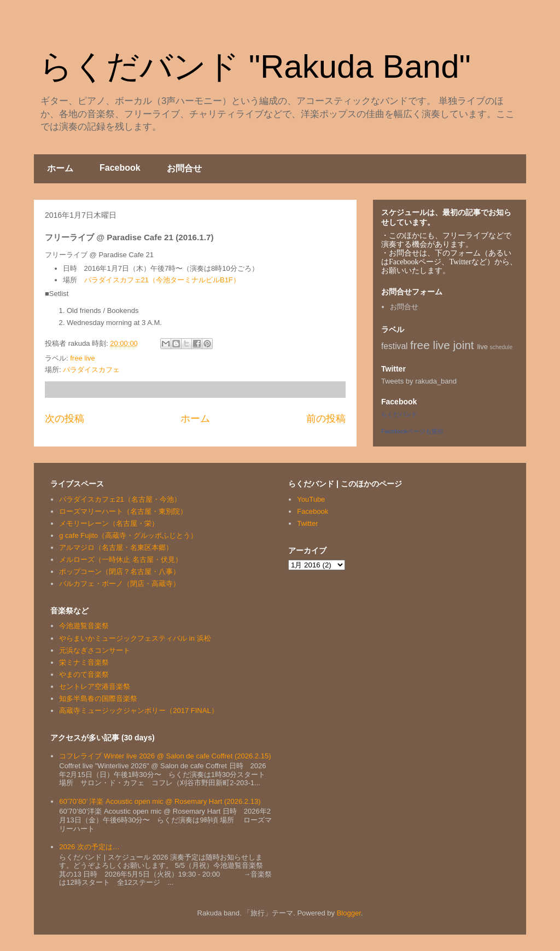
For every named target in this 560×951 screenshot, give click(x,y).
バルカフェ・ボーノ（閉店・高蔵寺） (119, 584)
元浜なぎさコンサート (95, 650)
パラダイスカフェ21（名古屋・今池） (120, 499)
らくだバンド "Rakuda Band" (255, 66)
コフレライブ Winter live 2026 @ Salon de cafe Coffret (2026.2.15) (165, 756)
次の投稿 (65, 419)
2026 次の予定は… (89, 847)
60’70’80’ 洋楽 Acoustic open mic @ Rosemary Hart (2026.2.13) (160, 801)
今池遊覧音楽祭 (84, 626)
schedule (501, 347)
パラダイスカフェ (91, 370)
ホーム (60, 168)
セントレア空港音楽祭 (95, 686)
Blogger (349, 913)
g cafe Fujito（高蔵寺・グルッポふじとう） (128, 535)
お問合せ (184, 168)
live (482, 347)
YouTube (311, 499)
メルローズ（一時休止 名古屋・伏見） (121, 559)
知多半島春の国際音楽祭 (98, 698)
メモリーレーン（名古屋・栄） (109, 523)
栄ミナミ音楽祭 (84, 662)
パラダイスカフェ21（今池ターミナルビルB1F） (162, 280)
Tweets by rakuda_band (419, 381)
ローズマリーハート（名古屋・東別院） (123, 511)
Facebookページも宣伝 (412, 431)
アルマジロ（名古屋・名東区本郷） (116, 547)
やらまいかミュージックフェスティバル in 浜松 (135, 638)
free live (83, 358)
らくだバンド (399, 414)
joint (464, 345)
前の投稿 (326, 419)
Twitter (307, 523)
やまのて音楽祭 (84, 674)
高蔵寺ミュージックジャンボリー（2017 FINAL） (138, 711)
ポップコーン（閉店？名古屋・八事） (119, 572)
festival (395, 346)
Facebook (120, 168)
